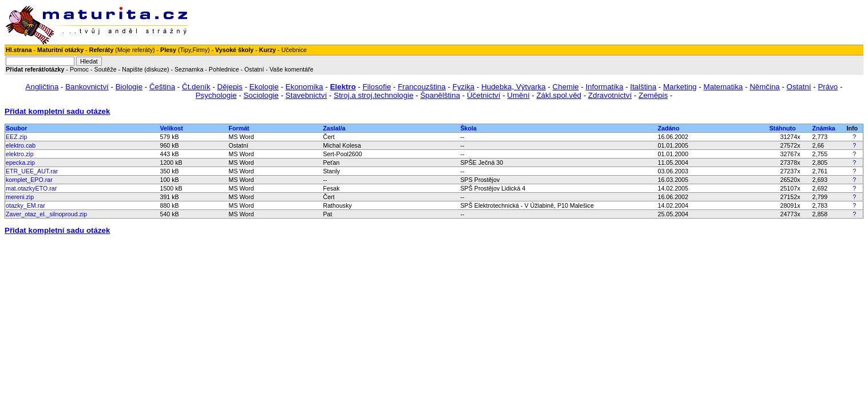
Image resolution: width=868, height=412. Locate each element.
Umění (518, 95)
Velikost (172, 128)
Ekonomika (304, 87)
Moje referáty (135, 50)
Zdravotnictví (610, 95)
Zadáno (669, 128)
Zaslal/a (334, 128)
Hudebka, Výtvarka (514, 87)
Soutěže (106, 69)
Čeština (162, 87)
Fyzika (464, 87)
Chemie (566, 87)
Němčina (765, 87)
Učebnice (294, 50)
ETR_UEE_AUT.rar (32, 171)
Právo (828, 87)
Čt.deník (196, 87)
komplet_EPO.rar (29, 180)
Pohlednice (224, 69)
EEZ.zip (16, 137)
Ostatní (254, 69)
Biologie (129, 87)
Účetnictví (484, 95)
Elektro (343, 87)
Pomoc (79, 69)
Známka (824, 128)
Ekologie (264, 87)
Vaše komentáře (292, 69)
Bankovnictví (87, 87)
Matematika (723, 87)
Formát (239, 128)
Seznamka (189, 69)
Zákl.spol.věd (559, 95)
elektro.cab (21, 145)
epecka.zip (20, 163)
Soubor (16, 128)
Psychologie (216, 95)
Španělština (440, 95)
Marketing (680, 87)
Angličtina (42, 87)
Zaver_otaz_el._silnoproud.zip (46, 214)
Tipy (185, 50)
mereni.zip (20, 197)
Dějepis (230, 87)
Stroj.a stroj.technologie (373, 95)
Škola (469, 128)
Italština (643, 87)
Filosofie (377, 87)
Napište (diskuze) (145, 69)
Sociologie (261, 95)
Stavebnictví (306, 95)
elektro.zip (20, 154)
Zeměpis (653, 95)
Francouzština (422, 87)
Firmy (200, 50)
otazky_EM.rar (25, 205)
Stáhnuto (783, 128)
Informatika (604, 87)
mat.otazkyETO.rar (31, 188)
